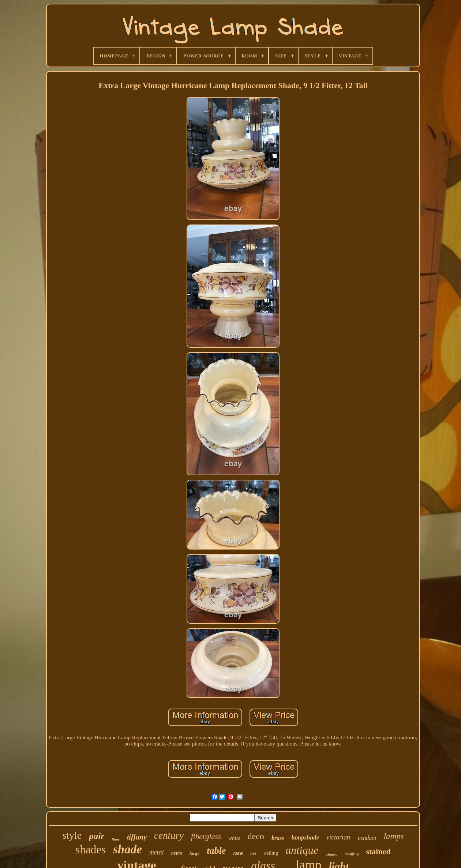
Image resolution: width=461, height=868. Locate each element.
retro (177, 853)
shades (91, 850)
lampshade (306, 837)
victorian (338, 837)
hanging (352, 853)
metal (157, 852)
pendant (367, 838)
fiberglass (206, 837)
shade (128, 849)
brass (278, 838)
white (234, 838)
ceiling (271, 853)
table (216, 851)
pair (97, 836)
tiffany (137, 837)
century (169, 835)
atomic (331, 854)
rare (238, 853)
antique (302, 850)
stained (378, 851)
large (194, 853)
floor (116, 839)
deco (256, 836)
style (72, 835)
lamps (394, 836)
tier (254, 853)
